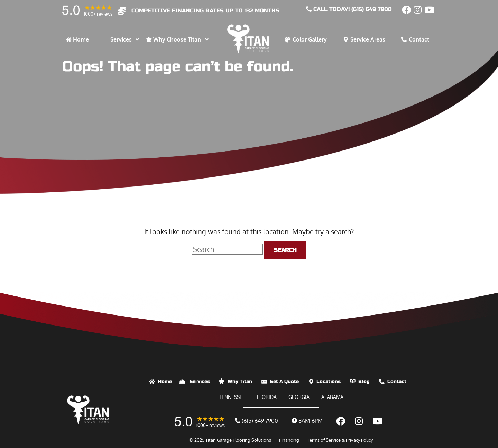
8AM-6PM (307, 421)
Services (200, 381)
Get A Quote (284, 381)
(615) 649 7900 (256, 421)
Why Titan (240, 381)
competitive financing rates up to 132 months (205, 11)
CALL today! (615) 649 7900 (349, 9)
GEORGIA (299, 397)
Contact (397, 381)
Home (165, 381)
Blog (364, 381)
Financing (289, 440)
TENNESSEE (232, 397)
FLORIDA (267, 397)
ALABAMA (332, 397)
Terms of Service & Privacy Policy (340, 440)
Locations (329, 381)
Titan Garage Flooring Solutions (238, 440)
